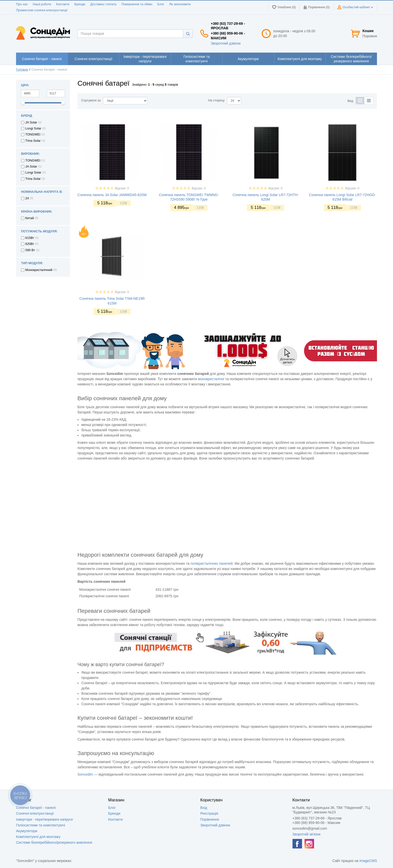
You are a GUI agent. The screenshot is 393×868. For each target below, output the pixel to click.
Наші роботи (42, 4)
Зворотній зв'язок (307, 834)
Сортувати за (91, 100)
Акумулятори (27, 831)
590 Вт (30, 250)
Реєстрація (209, 813)
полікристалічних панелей (212, 563)
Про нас (22, 4)
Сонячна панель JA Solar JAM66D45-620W (112, 195)
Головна (22, 70)
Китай (30, 218)
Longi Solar (33, 128)
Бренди (80, 4)
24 (27, 198)
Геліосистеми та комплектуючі (41, 825)
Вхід (204, 808)
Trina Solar (33, 141)
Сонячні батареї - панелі (36, 808)
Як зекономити (180, 4)
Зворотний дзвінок (226, 43)
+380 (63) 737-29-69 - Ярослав (228, 26)
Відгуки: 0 (122, 188)
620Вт (30, 244)
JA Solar (31, 122)
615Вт (30, 238)
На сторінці (216, 100)
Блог (161, 4)
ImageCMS (368, 861)
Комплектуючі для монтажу (38, 837)
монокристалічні (211, 379)
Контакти (63, 4)
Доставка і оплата (103, 4)
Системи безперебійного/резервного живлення (54, 842)
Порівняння (210, 819)
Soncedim (85, 774)
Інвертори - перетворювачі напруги (44, 819)
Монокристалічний (39, 270)
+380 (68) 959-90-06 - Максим (228, 36)
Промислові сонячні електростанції (42, 10)
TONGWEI (33, 134)
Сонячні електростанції (35, 813)
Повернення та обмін (137, 4)
